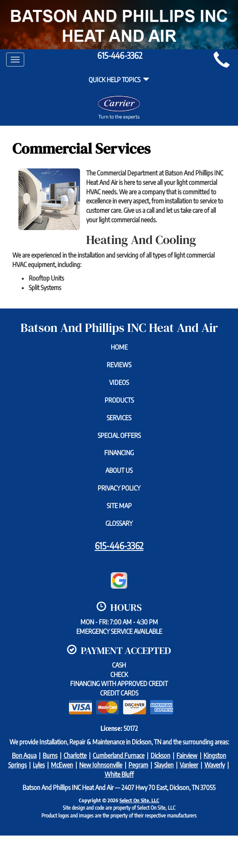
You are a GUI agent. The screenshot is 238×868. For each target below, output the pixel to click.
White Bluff (119, 774)
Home (119, 347)
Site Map (119, 506)
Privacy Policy (119, 488)
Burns (50, 755)
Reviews (119, 365)
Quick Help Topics (119, 80)
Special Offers (119, 435)
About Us (119, 470)
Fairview (187, 755)
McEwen (62, 765)
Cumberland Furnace (119, 755)
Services (119, 418)
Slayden (164, 765)
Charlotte (75, 755)
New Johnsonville (101, 765)
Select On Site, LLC (139, 800)
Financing (119, 453)
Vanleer (189, 765)
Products (119, 400)
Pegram (138, 765)
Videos (119, 382)
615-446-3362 (119, 546)
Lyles (39, 765)
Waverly (215, 765)
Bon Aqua (24, 755)
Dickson (160, 755)
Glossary (119, 523)
